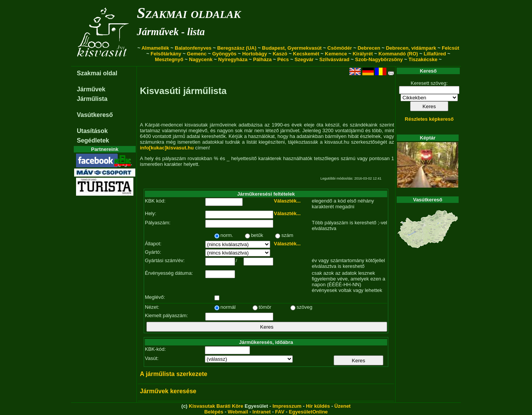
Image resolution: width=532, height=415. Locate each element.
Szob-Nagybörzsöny (379, 59)
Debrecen (369, 48)
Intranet (262, 412)
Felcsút (451, 48)
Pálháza (262, 59)
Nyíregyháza (233, 59)
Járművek (91, 89)
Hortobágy (255, 54)
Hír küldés (318, 406)
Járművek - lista (171, 32)
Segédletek (93, 140)
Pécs (283, 59)
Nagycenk (201, 59)
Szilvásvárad (334, 59)
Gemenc (197, 54)
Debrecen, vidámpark (411, 48)
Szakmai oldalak (189, 13)
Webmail (238, 412)
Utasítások (92, 131)
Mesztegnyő (169, 59)
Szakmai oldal (97, 73)
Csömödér (340, 48)
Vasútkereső (95, 115)
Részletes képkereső (429, 119)
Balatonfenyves (193, 48)
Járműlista (92, 99)
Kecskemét (306, 54)
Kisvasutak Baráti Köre (216, 406)
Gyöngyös (224, 54)
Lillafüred (435, 54)
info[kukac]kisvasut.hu (167, 148)
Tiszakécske (423, 59)
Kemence (336, 54)
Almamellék (155, 48)
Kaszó (280, 54)
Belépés (214, 412)
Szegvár (304, 59)
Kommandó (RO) (398, 54)
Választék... (287, 201)
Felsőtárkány (166, 54)
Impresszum (287, 406)
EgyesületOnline (308, 412)
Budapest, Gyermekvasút (292, 48)
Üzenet (343, 406)
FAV (280, 412)
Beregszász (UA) (237, 48)
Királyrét (363, 54)
